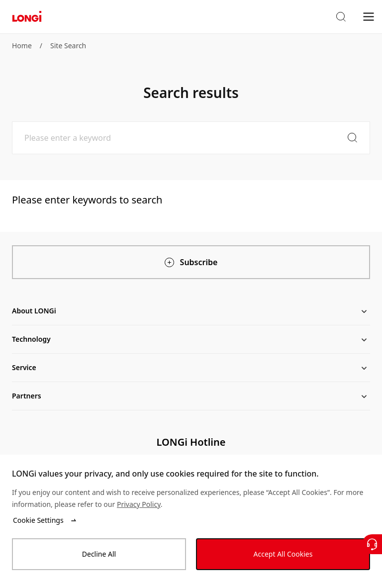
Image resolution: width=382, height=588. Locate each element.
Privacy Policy (139, 504)
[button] (341, 17)
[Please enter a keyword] (191, 138)
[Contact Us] (372, 544)
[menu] (369, 16)
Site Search (68, 46)
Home (22, 46)
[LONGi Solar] (27, 17)
